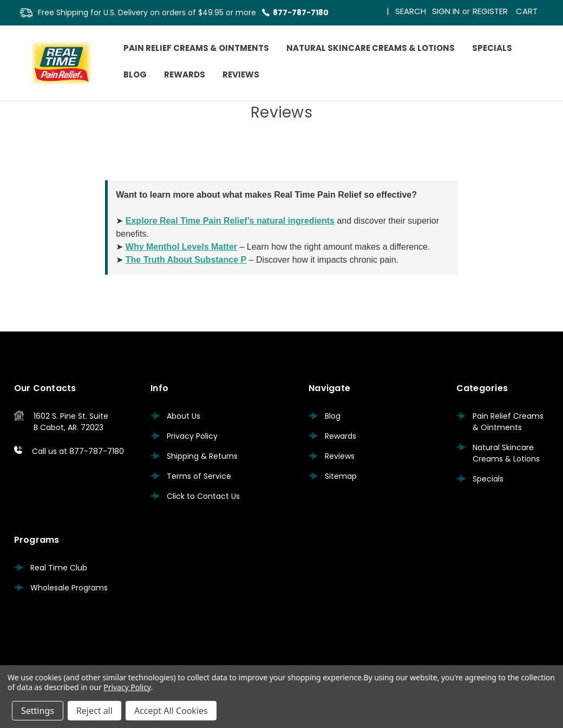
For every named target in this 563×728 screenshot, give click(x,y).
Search (411, 11)
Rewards (185, 74)
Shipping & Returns (202, 456)
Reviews (241, 74)
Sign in (446, 11)
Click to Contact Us (203, 496)
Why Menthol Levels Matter (181, 247)
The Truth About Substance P (186, 260)
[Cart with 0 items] (527, 9)
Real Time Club (59, 568)
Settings (38, 711)
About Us (184, 416)
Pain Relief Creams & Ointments (196, 48)
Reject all (94, 711)
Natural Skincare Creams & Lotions (371, 48)
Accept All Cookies (171, 711)
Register (490, 11)
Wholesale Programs (69, 588)
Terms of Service (199, 476)
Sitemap (341, 476)
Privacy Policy (192, 436)
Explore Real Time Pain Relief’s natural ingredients (230, 221)
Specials (492, 48)
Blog (135, 74)
